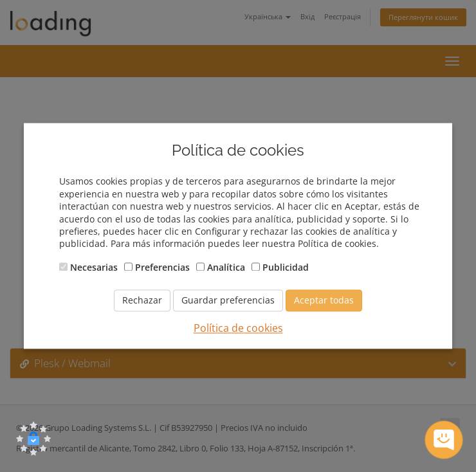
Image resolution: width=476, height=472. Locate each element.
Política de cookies (238, 329)
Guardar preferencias (228, 301)
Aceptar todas (324, 301)
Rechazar (142, 301)
